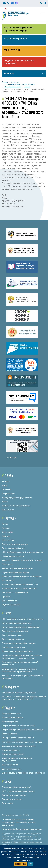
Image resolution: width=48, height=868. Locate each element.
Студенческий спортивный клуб (17, 787)
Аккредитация (8, 494)
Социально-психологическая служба (19, 746)
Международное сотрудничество (17, 498)
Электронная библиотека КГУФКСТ (18, 738)
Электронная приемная (15, 39)
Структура (10, 518)
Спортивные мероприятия (14, 795)
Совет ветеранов (10, 601)
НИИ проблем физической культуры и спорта (23, 552)
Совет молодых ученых (13, 635)
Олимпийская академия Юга (15, 593)
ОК (31, 864)
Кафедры (6, 536)
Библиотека (7, 564)
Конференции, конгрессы (14, 647)
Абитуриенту (12, 687)
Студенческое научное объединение (19, 643)
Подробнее (21, 864)
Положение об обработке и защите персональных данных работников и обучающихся (19, 822)
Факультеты (7, 532)
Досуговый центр (10, 765)
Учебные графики (10, 722)
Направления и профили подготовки (19, 693)
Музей (5, 502)
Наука (8, 613)
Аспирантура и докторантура (15, 544)
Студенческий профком (13, 754)
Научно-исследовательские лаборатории (21, 627)
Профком (6, 597)
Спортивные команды (12, 799)
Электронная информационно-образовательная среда (19, 29)
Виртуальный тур (12, 50)
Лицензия (6, 490)
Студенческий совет (11, 605)
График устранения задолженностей (18, 726)
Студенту (10, 708)
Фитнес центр (8, 580)
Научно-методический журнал (16, 572)
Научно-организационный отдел (17, 623)
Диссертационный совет (13, 548)
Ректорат (6, 528)
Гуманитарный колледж (13, 556)
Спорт (8, 781)
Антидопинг (7, 803)
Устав (5, 486)
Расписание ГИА (9, 734)
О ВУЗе (9, 475)
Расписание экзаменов (13, 718)
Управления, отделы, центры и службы (20, 589)
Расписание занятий (11, 714)
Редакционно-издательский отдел (18, 568)
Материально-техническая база (16, 506)
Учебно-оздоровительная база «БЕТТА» (20, 585)
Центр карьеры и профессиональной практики (23, 773)
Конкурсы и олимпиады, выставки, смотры (22, 742)
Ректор (5, 524)
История (6, 481)
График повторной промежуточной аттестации (23, 730)
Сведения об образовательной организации (19, 62)
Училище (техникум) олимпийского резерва (22, 560)
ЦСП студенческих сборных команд (18, 791)
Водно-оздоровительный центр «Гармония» (22, 576)
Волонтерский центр (11, 769)
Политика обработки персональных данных (22, 829)
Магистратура (8, 540)
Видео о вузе (8, 510)
